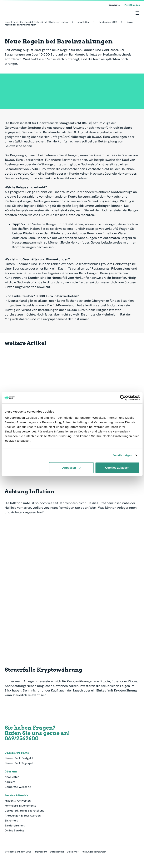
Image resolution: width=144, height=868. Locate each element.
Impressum (41, 852)
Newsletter (12, 777)
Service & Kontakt (17, 795)
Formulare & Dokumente (20, 806)
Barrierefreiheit (15, 825)
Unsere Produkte (17, 753)
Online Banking (14, 830)
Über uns (11, 772)
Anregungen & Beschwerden (23, 816)
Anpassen (71, 467)
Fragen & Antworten (18, 801)
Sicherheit (11, 821)
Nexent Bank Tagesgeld (20, 763)
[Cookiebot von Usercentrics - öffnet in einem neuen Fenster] (123, 398)
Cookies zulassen (117, 467)
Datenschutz (57, 852)
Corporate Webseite (18, 787)
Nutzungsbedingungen (94, 852)
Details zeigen (122, 455)
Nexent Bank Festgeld (19, 758)
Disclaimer (73, 852)
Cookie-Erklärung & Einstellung (24, 811)
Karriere (10, 782)
